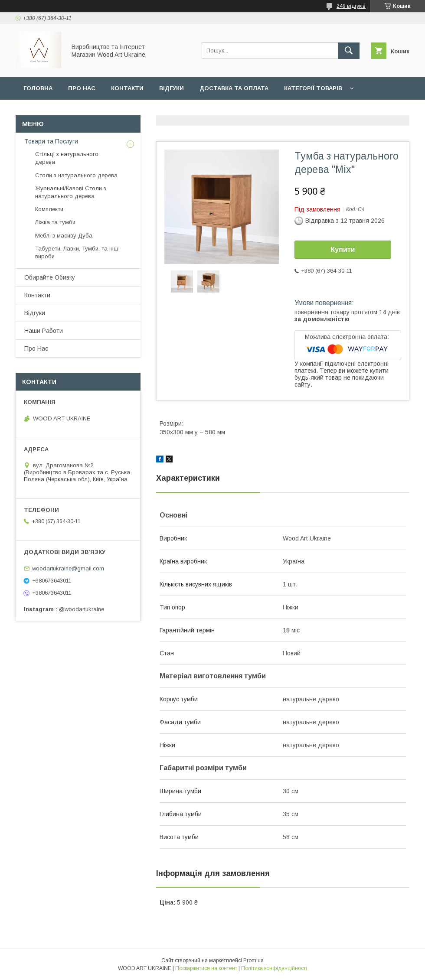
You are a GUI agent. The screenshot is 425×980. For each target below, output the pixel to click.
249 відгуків (351, 6)
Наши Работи (121, 111)
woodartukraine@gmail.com (68, 568)
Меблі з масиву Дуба (64, 236)
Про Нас (36, 348)
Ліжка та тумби (55, 222)
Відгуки (172, 88)
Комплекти (49, 209)
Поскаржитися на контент (206, 968)
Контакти (127, 88)
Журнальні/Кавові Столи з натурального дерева (71, 192)
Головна (38, 88)
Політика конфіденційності (274, 968)
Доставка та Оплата (234, 88)
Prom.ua (253, 960)
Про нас (82, 88)
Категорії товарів (313, 88)
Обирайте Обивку (53, 111)
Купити (343, 249)
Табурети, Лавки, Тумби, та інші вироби (77, 252)
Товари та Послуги (51, 141)
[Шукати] (349, 51)
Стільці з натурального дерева (67, 158)
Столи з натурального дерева (76, 175)
